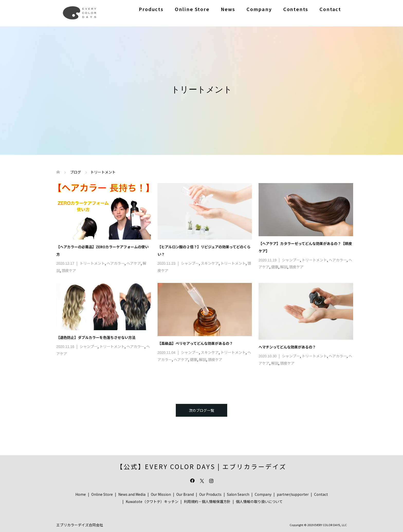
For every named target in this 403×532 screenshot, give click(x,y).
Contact (330, 9)
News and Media (132, 494)
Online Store (192, 9)
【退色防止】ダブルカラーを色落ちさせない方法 (96, 337)
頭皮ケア (69, 270)
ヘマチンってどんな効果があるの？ (287, 347)
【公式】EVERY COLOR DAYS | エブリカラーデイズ (201, 467)
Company (259, 9)
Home (81, 494)
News (228, 9)
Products (151, 9)
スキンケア (210, 263)
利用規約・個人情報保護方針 (207, 501)
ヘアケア (134, 263)
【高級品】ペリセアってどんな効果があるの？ (195, 343)
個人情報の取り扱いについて (259, 501)
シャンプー (190, 263)
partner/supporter (293, 494)
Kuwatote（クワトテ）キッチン (152, 501)
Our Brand (185, 494)
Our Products (210, 494)
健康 (275, 267)
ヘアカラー (116, 263)
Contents (296, 9)
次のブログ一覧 (201, 410)
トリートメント (92, 263)
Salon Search (238, 494)
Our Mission (161, 494)
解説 (284, 267)
